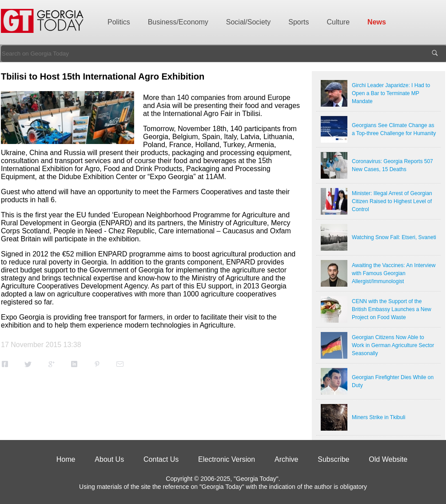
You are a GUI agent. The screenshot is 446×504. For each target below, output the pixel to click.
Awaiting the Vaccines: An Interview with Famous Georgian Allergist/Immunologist (394, 273)
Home (66, 459)
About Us (109, 459)
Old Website (388, 459)
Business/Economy (178, 22)
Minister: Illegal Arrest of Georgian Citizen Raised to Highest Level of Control (392, 201)
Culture (338, 22)
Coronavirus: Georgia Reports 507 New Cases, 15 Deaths (392, 165)
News (377, 22)
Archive (286, 459)
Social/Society (249, 22)
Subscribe (333, 459)
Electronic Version (227, 459)
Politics (119, 22)
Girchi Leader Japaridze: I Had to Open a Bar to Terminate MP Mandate (391, 93)
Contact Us (161, 459)
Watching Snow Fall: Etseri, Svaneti (394, 237)
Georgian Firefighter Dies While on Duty (393, 381)
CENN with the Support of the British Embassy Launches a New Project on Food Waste (392, 309)
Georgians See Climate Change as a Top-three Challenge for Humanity (394, 129)
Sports (299, 22)
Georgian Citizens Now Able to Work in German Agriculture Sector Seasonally (393, 345)
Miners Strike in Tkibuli (378, 417)
